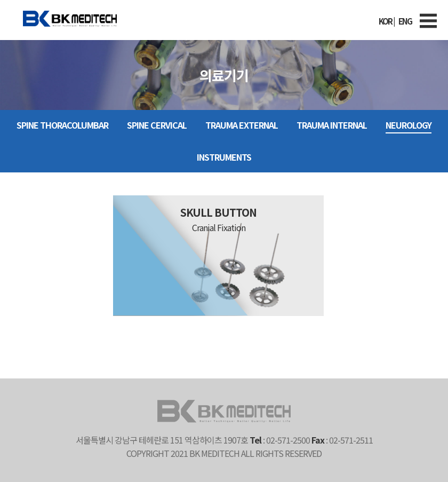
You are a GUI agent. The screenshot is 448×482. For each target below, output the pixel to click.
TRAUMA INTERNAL (332, 125)
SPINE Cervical (157, 125)
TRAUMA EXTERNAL (242, 125)
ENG (405, 21)
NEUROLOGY (409, 125)
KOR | (386, 21)
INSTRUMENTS (224, 157)
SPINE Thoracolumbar (62, 125)
